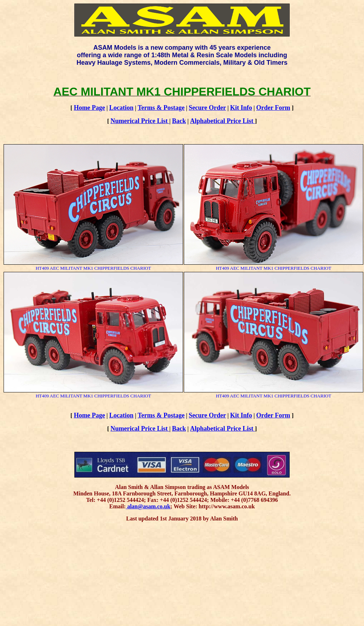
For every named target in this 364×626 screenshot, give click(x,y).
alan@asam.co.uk (148, 506)
